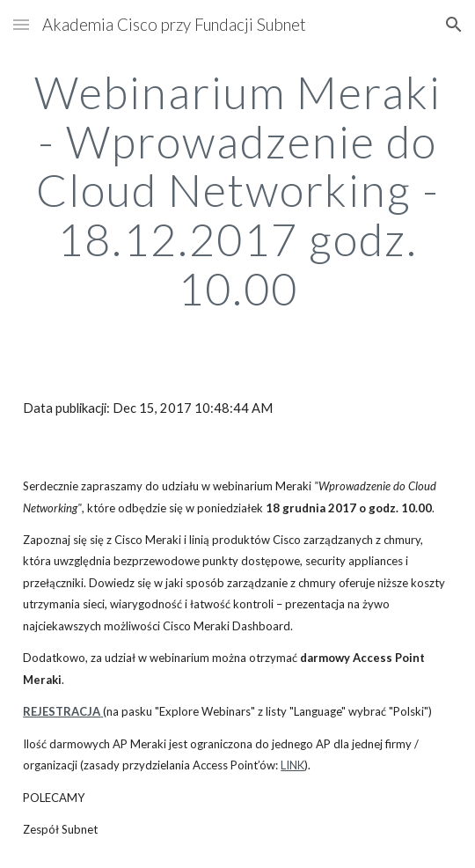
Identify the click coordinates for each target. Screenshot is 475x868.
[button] (21, 24)
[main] (237, 191)
